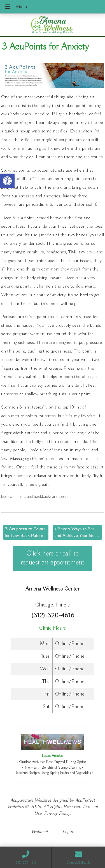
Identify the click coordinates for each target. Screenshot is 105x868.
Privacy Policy (57, 814)
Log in (68, 832)
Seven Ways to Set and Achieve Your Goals (77, 532)
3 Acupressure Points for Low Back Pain (25, 532)
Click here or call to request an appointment (53, 558)
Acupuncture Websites (31, 800)
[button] (7, 181)
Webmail (39, 832)
